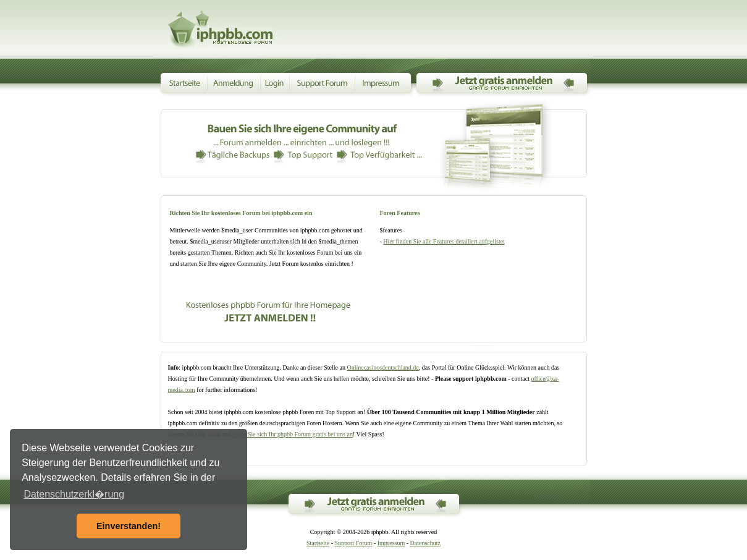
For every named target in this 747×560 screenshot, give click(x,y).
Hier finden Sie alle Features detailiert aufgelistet (444, 241)
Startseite (318, 543)
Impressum (391, 543)
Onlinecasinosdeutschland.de (382, 367)
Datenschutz (425, 543)
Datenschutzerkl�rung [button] (74, 494)
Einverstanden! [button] (129, 526)
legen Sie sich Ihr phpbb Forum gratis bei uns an (293, 434)
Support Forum (354, 543)
